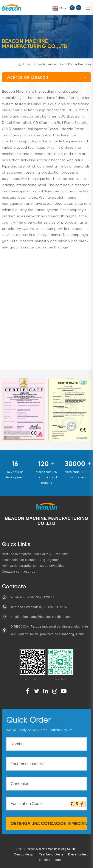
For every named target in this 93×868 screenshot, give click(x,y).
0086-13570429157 (53, 607)
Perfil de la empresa (75, 64)
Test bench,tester (52, 854)
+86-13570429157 (41, 597)
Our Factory (43, 554)
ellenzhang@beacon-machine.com (46, 617)
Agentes (53, 560)
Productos (61, 554)
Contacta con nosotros (19, 572)
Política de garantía (16, 566)
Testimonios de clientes (19, 560)
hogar (26, 64)
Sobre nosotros (45, 64)
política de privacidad (49, 566)
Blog (42, 560)
